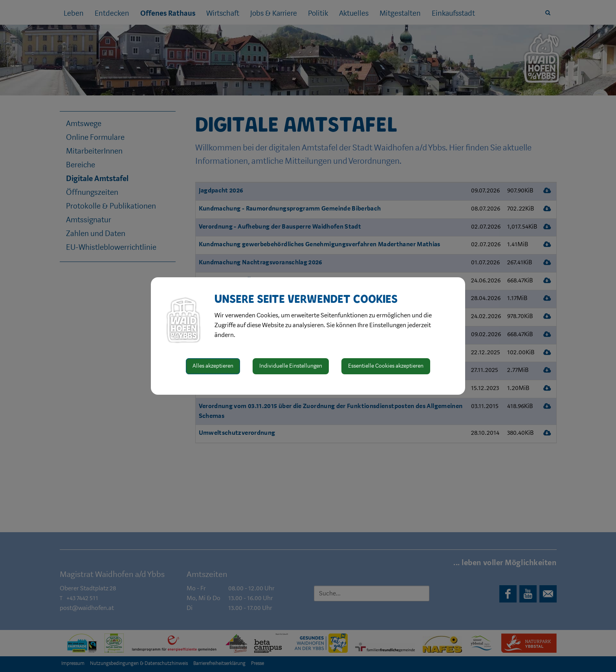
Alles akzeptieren (213, 366)
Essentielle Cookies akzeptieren (386, 366)
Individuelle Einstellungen (291, 366)
